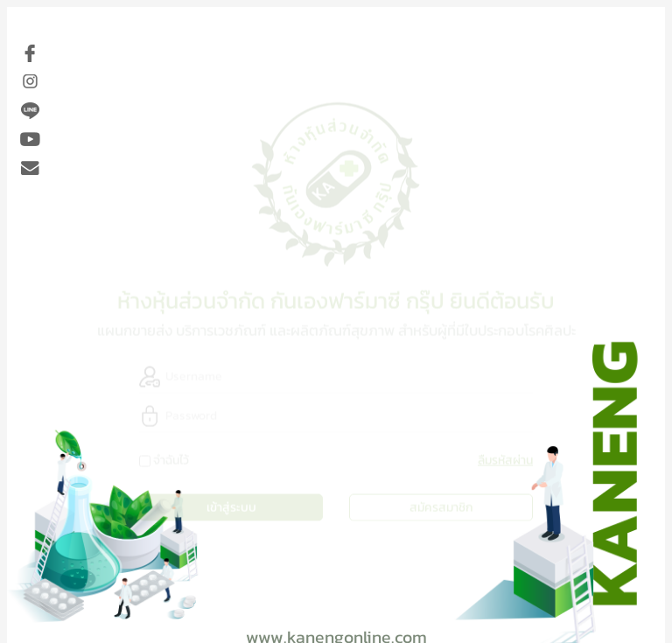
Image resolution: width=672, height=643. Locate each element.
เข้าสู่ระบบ (231, 506)
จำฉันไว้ (171, 459)
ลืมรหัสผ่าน (505, 459)
